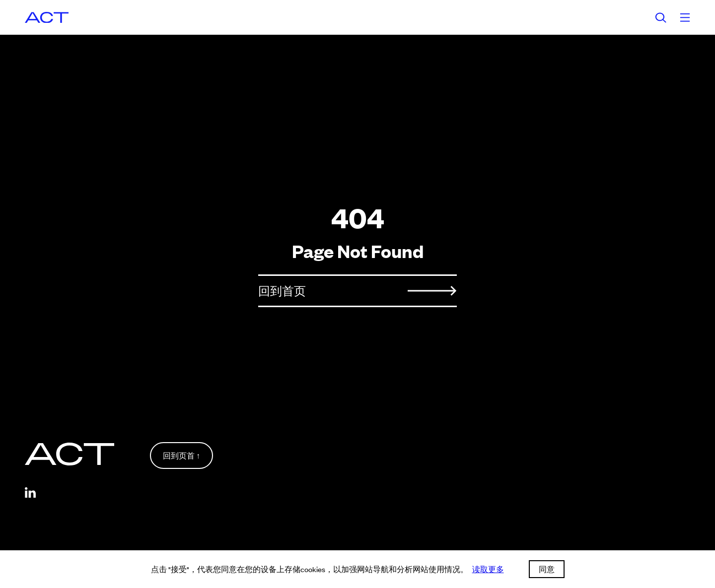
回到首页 (357, 291)
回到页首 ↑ (181, 455)
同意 (547, 569)
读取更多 (488, 569)
